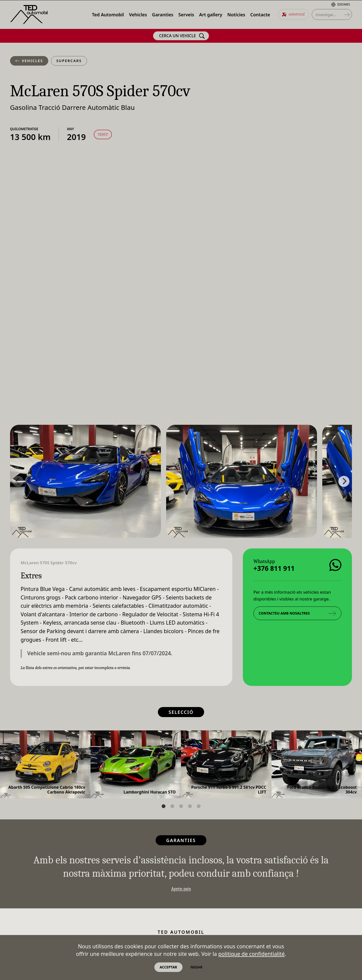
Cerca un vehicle (182, 36)
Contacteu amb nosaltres (297, 613)
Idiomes (341, 4)
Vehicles (29, 61)
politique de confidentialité (251, 954)
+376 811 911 (274, 568)
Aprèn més (181, 889)
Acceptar (168, 967)
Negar (197, 967)
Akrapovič (294, 14)
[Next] (344, 481)
